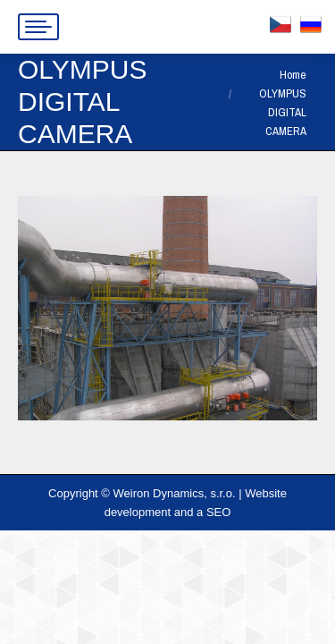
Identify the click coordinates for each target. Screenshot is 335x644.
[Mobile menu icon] (38, 27)
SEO (218, 512)
